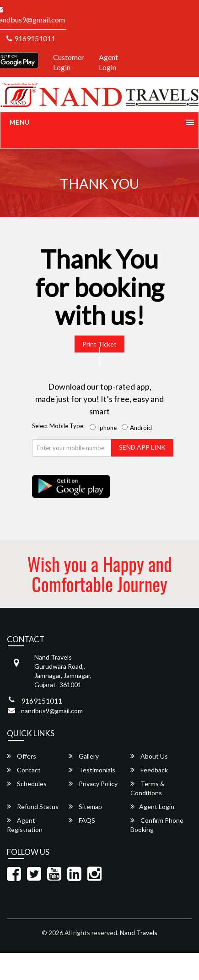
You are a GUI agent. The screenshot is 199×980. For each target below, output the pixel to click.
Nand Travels (139, 933)
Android (138, 428)
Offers (22, 756)
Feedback (149, 770)
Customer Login (69, 62)
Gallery (84, 756)
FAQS (82, 820)
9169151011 (31, 38)
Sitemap (85, 807)
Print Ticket (99, 344)
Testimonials (92, 770)
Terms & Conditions (148, 788)
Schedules (27, 784)
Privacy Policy (93, 784)
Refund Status (33, 807)
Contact (24, 770)
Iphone (105, 428)
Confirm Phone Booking (157, 825)
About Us (149, 756)
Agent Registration (25, 825)
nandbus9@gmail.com (52, 711)
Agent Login (108, 62)
